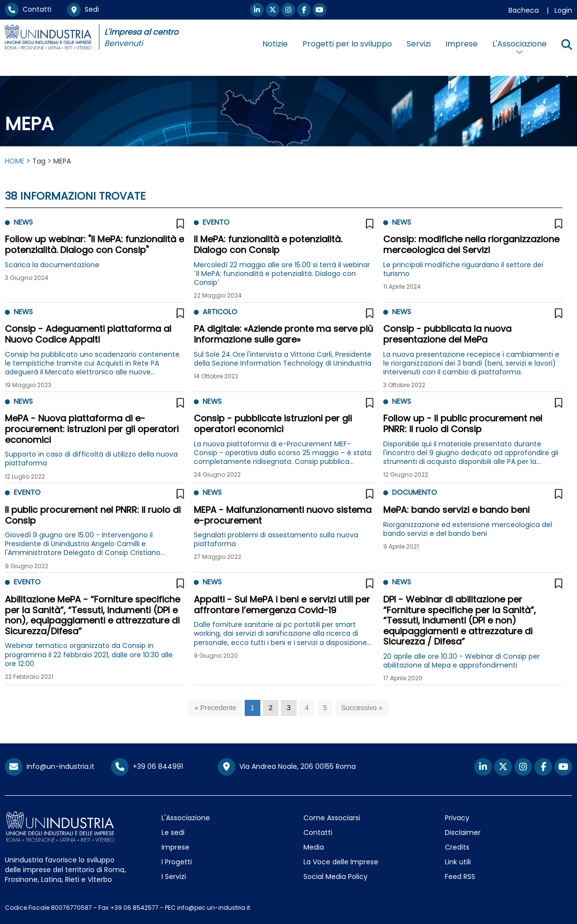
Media (314, 847)
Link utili (458, 862)
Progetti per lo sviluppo (347, 44)
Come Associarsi (332, 818)
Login (563, 10)
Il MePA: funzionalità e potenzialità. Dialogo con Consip (268, 244)
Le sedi (173, 832)
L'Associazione (186, 818)
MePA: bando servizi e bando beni (456, 510)
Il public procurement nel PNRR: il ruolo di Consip (93, 515)
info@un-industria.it (50, 766)
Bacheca (524, 10)
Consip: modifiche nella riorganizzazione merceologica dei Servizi (471, 244)
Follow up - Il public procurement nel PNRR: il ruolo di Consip (463, 424)
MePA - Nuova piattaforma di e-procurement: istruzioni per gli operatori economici (92, 429)
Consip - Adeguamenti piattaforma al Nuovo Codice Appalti (88, 334)
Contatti (28, 9)
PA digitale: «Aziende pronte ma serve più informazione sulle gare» (283, 334)
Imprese (462, 44)
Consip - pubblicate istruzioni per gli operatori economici (273, 424)
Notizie (275, 44)
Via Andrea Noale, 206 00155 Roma (287, 767)
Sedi (83, 9)
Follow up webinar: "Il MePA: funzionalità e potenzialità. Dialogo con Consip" (94, 244)
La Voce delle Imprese (341, 862)
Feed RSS (460, 877)
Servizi (419, 44)
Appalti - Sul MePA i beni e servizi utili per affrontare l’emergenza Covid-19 (282, 605)
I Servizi (174, 877)
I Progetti (177, 862)
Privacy (457, 818)
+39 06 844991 (147, 766)
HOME (15, 161)
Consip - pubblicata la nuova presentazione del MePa (447, 334)
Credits (457, 847)
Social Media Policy (335, 877)
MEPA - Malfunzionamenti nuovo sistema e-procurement (283, 515)
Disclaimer (463, 832)
